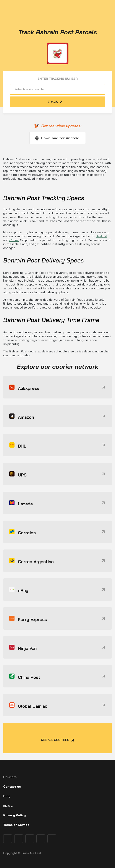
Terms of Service (16, 825)
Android (102, 236)
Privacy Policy (15, 815)
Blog (7, 796)
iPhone (14, 240)
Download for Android (60, 138)
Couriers (10, 777)
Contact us (12, 787)
